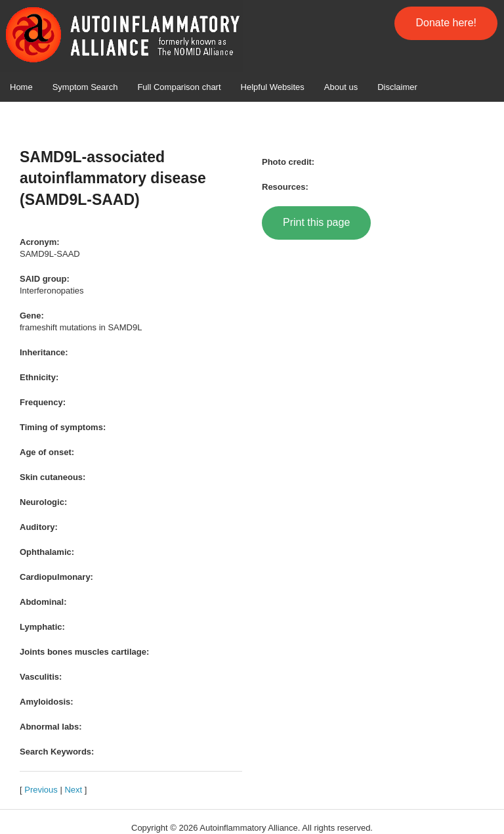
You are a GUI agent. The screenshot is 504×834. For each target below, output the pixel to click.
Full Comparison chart (179, 87)
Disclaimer (397, 87)
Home (21, 87)
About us (341, 87)
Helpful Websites (273, 87)
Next (73, 790)
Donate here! (446, 23)
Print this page (316, 222)
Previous (41, 790)
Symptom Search (85, 87)
